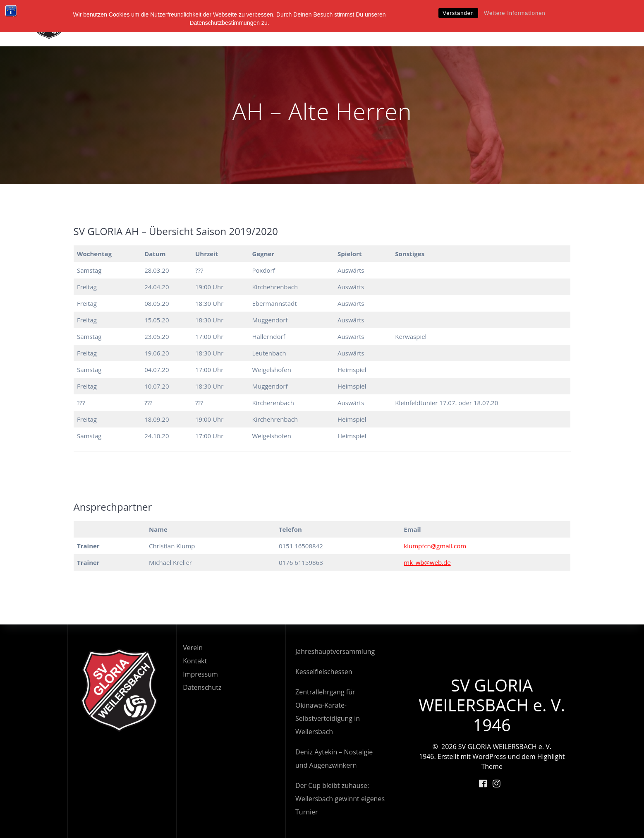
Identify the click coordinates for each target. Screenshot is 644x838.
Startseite (314, 23)
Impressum (200, 674)
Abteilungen (407, 23)
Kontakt (195, 661)
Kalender (567, 23)
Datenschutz (202, 687)
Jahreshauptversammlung (335, 651)
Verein (355, 23)
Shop (604, 23)
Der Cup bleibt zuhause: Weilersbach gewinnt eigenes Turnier (340, 799)
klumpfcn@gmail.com (435, 546)
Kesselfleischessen (324, 672)
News (457, 23)
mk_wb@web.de (427, 562)
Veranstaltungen (508, 23)
